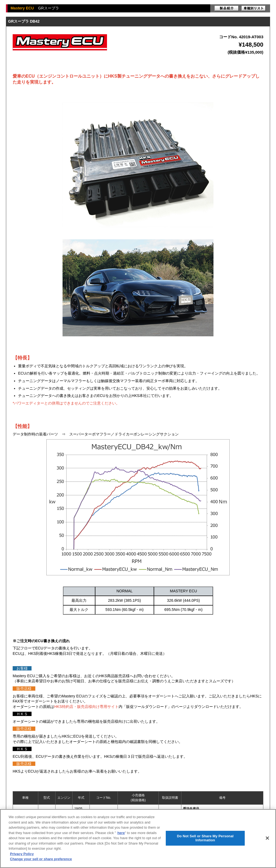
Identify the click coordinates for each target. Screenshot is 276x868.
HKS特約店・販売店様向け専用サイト (86, 707)
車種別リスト (254, 8)
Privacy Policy (22, 854)
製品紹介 (227, 8)
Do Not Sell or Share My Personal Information (205, 838)
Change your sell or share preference (41, 859)
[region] (138, 838)
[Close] (267, 838)
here (121, 833)
